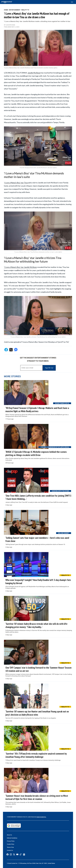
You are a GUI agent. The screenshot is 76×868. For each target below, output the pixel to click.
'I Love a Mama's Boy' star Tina (16, 183)
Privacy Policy (11, 841)
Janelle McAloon (34, 73)
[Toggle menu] (73, 2)
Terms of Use (10, 847)
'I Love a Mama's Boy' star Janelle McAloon (20, 267)
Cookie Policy (11, 844)
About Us (9, 835)
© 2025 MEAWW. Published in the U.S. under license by (22, 817)
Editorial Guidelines (12, 838)
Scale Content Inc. (41, 817)
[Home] (7, 2)
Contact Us (10, 850)
